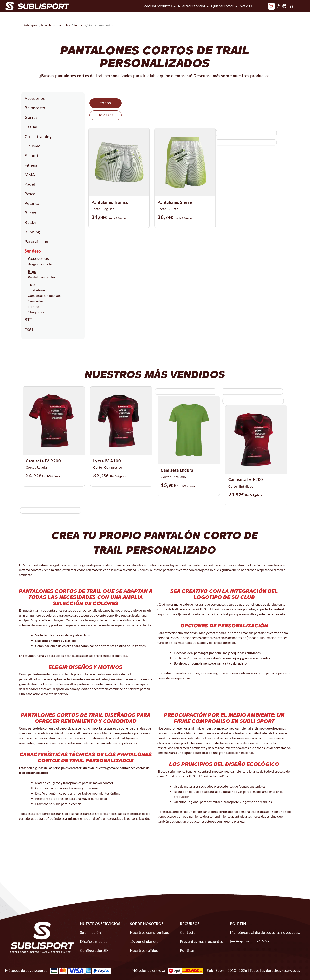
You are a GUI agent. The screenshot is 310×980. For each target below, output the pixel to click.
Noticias (246, 6)
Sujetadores (37, 290)
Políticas (187, 950)
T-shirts (34, 306)
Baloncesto (35, 108)
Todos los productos (157, 6)
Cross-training (38, 136)
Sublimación (90, 932)
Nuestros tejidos (144, 950)
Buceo (30, 213)
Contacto (188, 932)
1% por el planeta (144, 941)
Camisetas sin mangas (44, 295)
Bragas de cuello (40, 264)
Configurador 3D (94, 950)
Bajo (32, 271)
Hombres (142, 103)
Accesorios (35, 98)
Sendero (33, 251)
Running (32, 232)
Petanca (32, 203)
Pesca (30, 194)
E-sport (32, 155)
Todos (106, 103)
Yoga (29, 329)
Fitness (31, 165)
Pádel (30, 184)
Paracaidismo (37, 241)
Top (31, 284)
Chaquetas (36, 312)
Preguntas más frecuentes (202, 941)
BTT (29, 319)
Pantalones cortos (42, 277)
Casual (31, 127)
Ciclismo (33, 146)
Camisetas (36, 301)
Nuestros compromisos (149, 932)
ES (291, 6)
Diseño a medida (94, 941)
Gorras (31, 117)
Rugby (30, 222)
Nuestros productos (56, 25)
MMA (30, 175)
